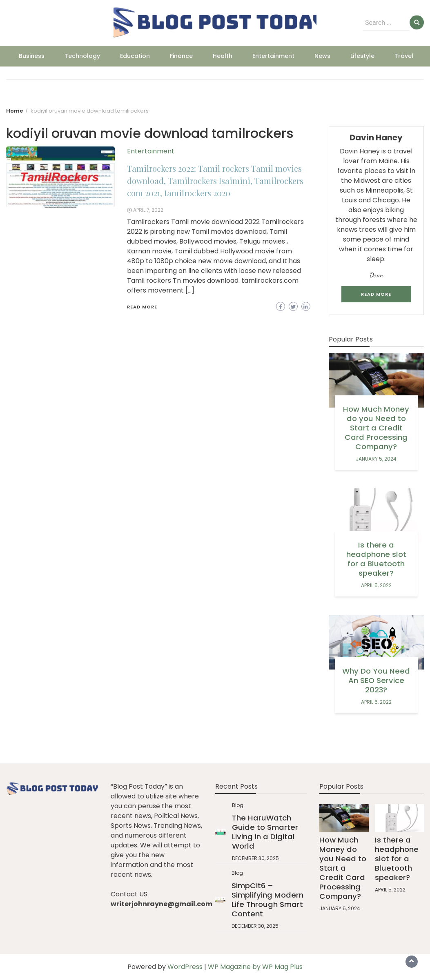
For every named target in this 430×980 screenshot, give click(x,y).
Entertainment (273, 56)
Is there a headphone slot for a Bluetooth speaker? (376, 559)
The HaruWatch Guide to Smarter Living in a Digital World (265, 832)
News (322, 56)
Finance (181, 56)
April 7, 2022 (148, 210)
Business (32, 56)
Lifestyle (362, 56)
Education (135, 56)
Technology (82, 56)
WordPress (185, 967)
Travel (404, 56)
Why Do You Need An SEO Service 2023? (376, 680)
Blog (238, 805)
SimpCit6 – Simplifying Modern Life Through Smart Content (267, 900)
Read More (142, 307)
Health (223, 56)
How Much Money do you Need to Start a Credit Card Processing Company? (376, 428)
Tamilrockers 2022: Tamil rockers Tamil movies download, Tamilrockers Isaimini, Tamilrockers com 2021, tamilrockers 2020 (215, 181)
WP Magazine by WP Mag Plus (255, 967)
